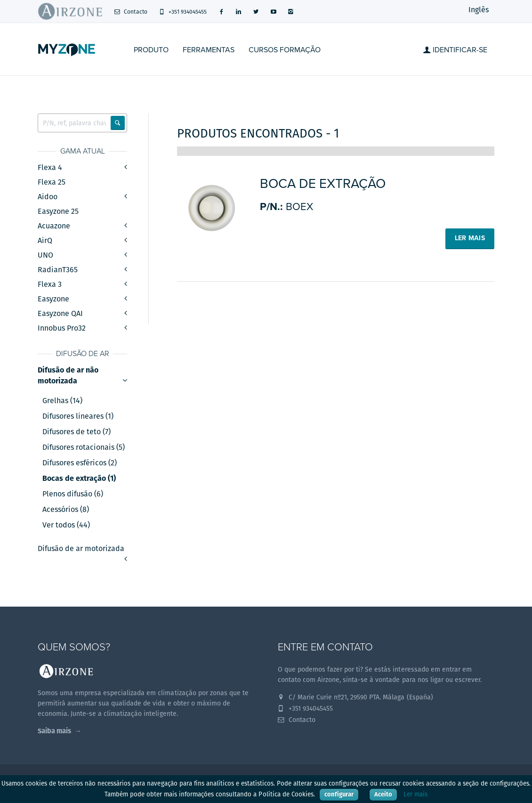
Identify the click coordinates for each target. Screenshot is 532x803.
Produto (151, 50)
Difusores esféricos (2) (80, 463)
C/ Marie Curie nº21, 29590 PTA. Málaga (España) (355, 697)
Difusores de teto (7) (77, 432)
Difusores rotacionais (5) (84, 447)
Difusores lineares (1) (78, 416)
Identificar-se (455, 50)
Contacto (131, 12)
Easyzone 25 (58, 211)
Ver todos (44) (66, 525)
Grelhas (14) (62, 401)
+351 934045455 (183, 12)
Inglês (479, 10)
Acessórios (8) (66, 510)
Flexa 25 (52, 182)
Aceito (383, 794)
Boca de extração (323, 184)
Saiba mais (54, 731)
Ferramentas (209, 50)
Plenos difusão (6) (73, 494)
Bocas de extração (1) (79, 479)
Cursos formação (285, 50)
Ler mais (415, 794)
